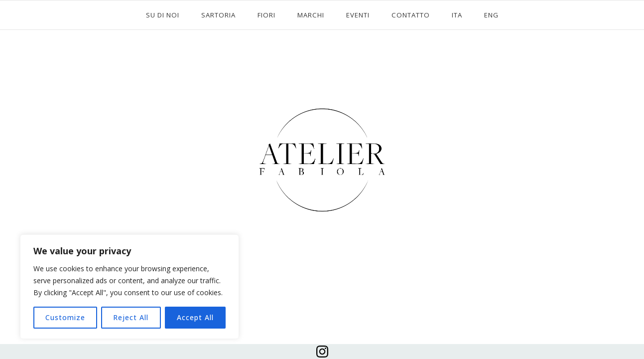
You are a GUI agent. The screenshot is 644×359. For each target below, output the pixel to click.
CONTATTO (411, 15)
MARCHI (311, 15)
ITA (457, 15)
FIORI (266, 15)
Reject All (131, 317)
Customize (65, 317)
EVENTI (358, 15)
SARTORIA (218, 15)
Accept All (195, 317)
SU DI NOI (163, 15)
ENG (491, 15)
